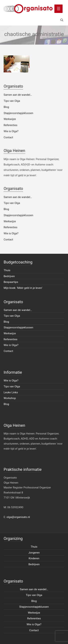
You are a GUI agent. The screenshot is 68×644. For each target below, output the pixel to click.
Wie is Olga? (11, 131)
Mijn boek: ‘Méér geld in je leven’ (23, 288)
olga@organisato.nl (18, 517)
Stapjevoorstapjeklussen (18, 113)
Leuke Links (11, 392)
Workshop (10, 398)
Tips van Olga (12, 101)
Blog (6, 107)
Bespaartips (11, 282)
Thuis (7, 270)
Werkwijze (10, 119)
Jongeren (34, 553)
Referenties (11, 125)
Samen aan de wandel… (18, 95)
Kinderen (34, 558)
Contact (8, 137)
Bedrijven (9, 276)
